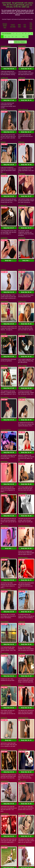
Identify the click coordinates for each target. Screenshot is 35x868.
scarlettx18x (22, 188)
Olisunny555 (22, 635)
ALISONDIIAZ (22, 305)
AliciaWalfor (4, 282)
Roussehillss (5, 305)
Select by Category (20, 42)
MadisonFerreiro (23, 446)
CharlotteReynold (23, 258)
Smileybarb (22, 706)
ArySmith (3, 140)
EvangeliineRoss (6, 46)
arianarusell (22, 729)
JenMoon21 (22, 69)
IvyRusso (21, 517)
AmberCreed (22, 234)
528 (23, 37)
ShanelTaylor (22, 46)
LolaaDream (22, 494)
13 (16, 37)
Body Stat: (9, 60)
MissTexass (4, 352)
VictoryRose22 (23, 376)
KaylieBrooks (5, 612)
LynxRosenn (4, 658)
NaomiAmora (5, 400)
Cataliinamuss (5, 423)
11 (9, 37)
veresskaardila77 (6, 329)
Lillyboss (3, 211)
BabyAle (3, 117)
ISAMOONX (4, 188)
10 (5, 37)
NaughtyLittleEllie (6, 446)
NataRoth (21, 658)
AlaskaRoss (22, 140)
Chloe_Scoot (22, 588)
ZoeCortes (21, 352)
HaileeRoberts (5, 588)
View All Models (7, 34)
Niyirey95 (3, 258)
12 (13, 37)
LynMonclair (4, 69)
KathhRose (21, 682)
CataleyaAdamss (23, 541)
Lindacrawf (21, 470)
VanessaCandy (5, 706)
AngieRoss (4, 753)
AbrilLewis (21, 117)
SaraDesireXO (22, 329)
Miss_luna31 (22, 211)
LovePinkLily (5, 494)
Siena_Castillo (22, 282)
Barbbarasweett (23, 423)
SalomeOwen (5, 234)
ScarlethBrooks (5, 800)
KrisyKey (3, 682)
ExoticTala (4, 93)
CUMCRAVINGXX (6, 517)
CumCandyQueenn (24, 776)
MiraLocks (4, 163)
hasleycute (4, 541)
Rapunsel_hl (4, 776)
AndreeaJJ (4, 564)
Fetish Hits (24, 865)
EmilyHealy (4, 376)
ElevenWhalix (5, 470)
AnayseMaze (22, 612)
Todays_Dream (23, 564)
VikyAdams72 (22, 163)
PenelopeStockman (24, 400)
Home (11, 42)
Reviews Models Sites (5, 26)
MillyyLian (21, 753)
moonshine (4, 635)
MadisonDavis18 (23, 93)
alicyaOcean (4, 729)
